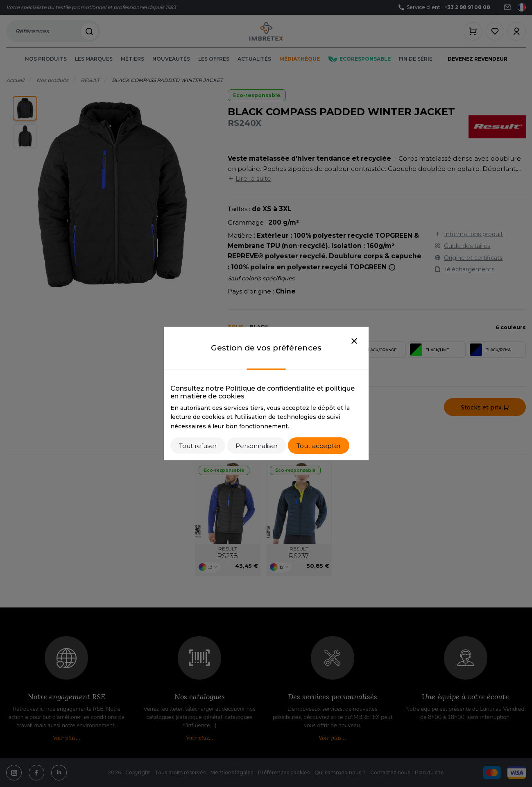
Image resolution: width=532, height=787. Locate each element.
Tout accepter (319, 446)
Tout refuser (198, 446)
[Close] (354, 341)
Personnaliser (257, 446)
